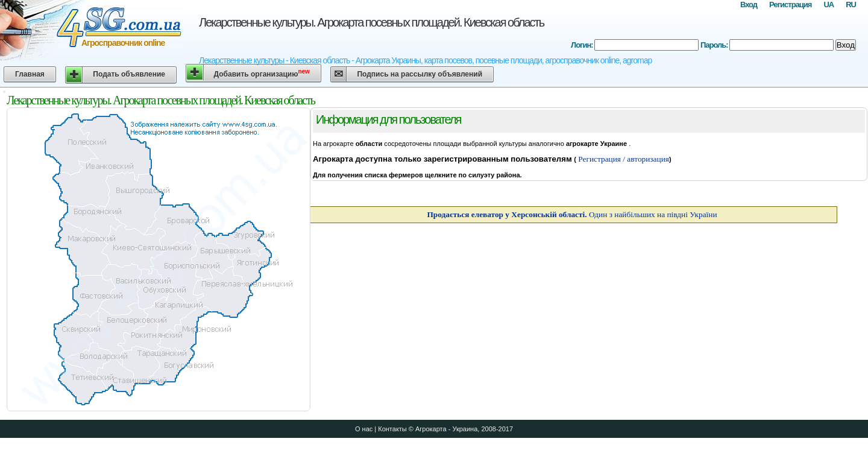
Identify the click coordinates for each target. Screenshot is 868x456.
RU (851, 5)
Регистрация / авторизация (623, 159)
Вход (749, 5)
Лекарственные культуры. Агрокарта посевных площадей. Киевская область (371, 22)
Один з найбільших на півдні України (572, 214)
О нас (364, 429)
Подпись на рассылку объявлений (420, 74)
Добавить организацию (262, 73)
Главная (30, 74)
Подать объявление (129, 74)
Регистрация (790, 5)
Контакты (392, 429)
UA (829, 5)
